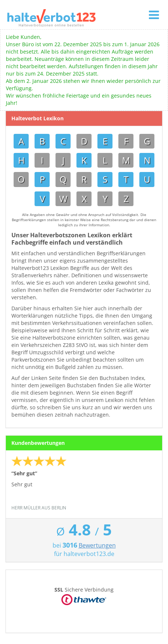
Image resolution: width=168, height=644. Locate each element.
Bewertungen (97, 545)
